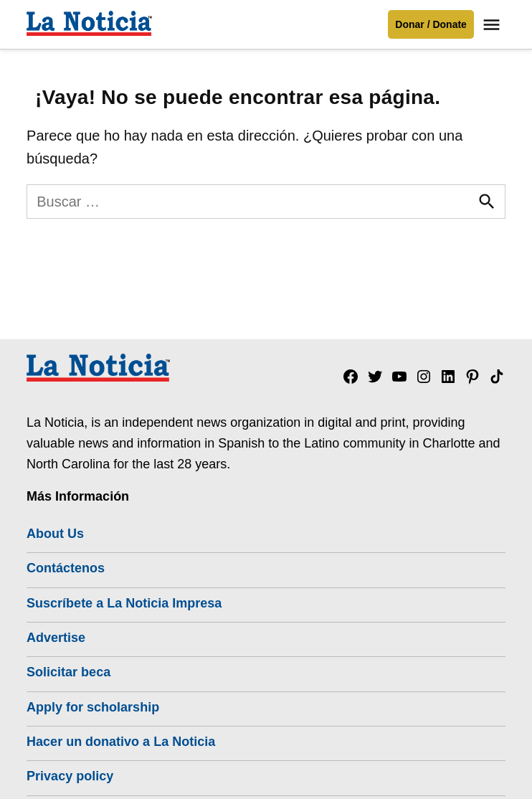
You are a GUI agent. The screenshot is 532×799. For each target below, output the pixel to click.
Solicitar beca (68, 672)
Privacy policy (70, 776)
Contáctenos (66, 568)
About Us (55, 534)
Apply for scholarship (93, 707)
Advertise (56, 638)
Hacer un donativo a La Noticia (121, 742)
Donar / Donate (431, 24)
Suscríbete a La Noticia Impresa (124, 603)
